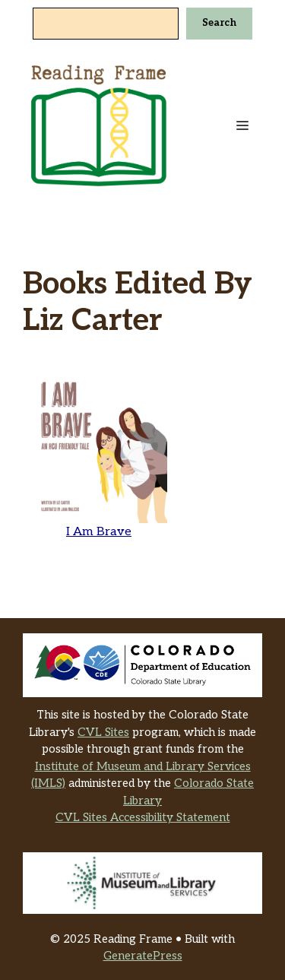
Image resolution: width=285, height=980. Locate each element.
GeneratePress (143, 956)
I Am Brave (99, 532)
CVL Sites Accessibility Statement (143, 817)
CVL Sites (103, 732)
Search (219, 23)
